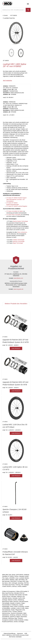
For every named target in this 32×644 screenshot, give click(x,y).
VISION (19, 586)
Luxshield (21, 578)
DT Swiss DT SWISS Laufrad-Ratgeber (17, 206)
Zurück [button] (5, 15)
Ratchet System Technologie (20, 221)
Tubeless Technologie (19, 240)
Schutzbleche (6, 617)
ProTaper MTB (21, 581)
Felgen (23, 603)
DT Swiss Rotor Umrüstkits (14, 215)
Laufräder (13, 608)
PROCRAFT (14, 581)
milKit (17, 580)
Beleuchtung (5, 601)
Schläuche (18, 615)
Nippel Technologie (18, 243)
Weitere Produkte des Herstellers (16, 304)
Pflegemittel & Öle (20, 610)
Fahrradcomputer (24, 601)
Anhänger (5, 600)
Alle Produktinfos (7, 80)
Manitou (27, 578)
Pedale (13, 610)
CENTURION (19, 575)
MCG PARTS (6, 580)
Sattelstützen (6, 615)
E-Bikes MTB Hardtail (22, 591)
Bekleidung (21, 600)
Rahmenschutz (6, 613)
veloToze (14, 586)
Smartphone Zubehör (8, 620)
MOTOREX (22, 580)
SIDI (10, 583)
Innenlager (21, 622)
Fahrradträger (6, 603)
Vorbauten (5, 618)
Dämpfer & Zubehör (15, 603)
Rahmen (20, 612)
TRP (22, 585)
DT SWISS (11, 576)
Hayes (7, 578)
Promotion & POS (7, 612)
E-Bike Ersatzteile (19, 620)
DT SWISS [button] (13, 15)
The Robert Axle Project (8, 585)
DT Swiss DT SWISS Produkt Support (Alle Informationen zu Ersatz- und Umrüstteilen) (16, 199)
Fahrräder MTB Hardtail (15, 595)
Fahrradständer (6, 610)
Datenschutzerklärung (10, 633)
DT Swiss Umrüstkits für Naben (15, 211)
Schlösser (25, 615)
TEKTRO (26, 583)
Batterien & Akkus (13, 600)
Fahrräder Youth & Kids (19, 598)
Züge (16, 618)
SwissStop (20, 583)
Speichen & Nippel (15, 617)
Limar (17, 578)
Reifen (11, 601)
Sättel (25, 613)
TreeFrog (18, 585)
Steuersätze (24, 617)
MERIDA (12, 580)
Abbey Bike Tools (7, 575)
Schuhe (16, 622)
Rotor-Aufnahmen (22, 232)
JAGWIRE (12, 578)
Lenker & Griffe (20, 608)
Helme (12, 607)
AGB (26, 633)
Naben (27, 608)
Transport (20, 618)
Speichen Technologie (19, 241)
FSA (3, 578)
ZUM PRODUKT (16, 348)
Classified (5, 576)
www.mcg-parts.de (18, 289)
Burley (14, 575)
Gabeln (21, 605)
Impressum (20, 633)
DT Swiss (18, 221)
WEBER (24, 586)
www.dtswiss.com (18, 278)
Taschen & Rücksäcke (17, 613)
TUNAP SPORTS (7, 586)
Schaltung (12, 615)
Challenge (26, 575)
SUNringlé (14, 583)
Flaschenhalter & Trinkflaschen (10, 605)
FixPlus (16, 576)
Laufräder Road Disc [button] (9, 18)
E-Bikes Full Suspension (9, 591)
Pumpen (15, 612)
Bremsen (16, 601)
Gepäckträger (6, 607)
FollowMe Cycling (24, 576)
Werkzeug (11, 618)
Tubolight (26, 585)
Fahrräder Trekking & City (18, 596)
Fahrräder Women (7, 598)
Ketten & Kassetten (19, 607)
